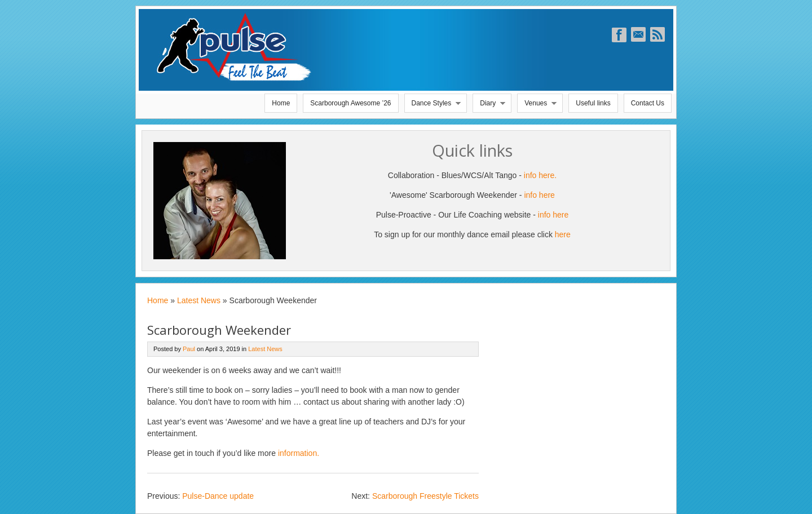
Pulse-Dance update (218, 496)
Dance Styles (433, 106)
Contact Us (648, 103)
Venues (537, 106)
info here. (540, 175)
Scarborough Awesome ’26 (350, 103)
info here (539, 195)
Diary (489, 106)
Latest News (199, 300)
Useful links (593, 103)
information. (299, 453)
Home (281, 103)
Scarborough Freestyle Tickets (425, 496)
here (563, 234)
